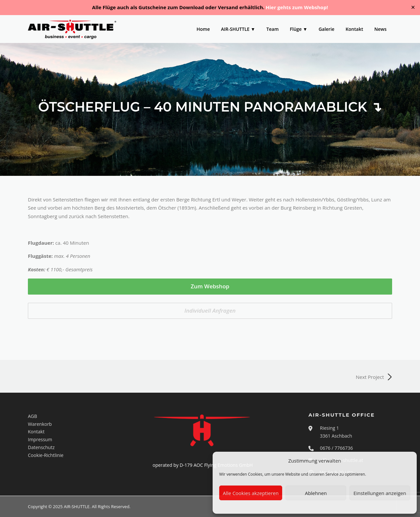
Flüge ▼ (299, 29)
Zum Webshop (210, 286)
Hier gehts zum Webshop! (297, 7)
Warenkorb (40, 424)
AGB (32, 416)
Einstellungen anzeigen (380, 493)
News (380, 29)
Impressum (40, 439)
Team (273, 29)
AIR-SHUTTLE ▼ (238, 29)
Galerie (326, 29)
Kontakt (354, 29)
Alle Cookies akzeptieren (251, 493)
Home (203, 29)
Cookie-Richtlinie (46, 455)
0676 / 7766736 (336, 448)
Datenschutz (41, 447)
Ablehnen (316, 493)
